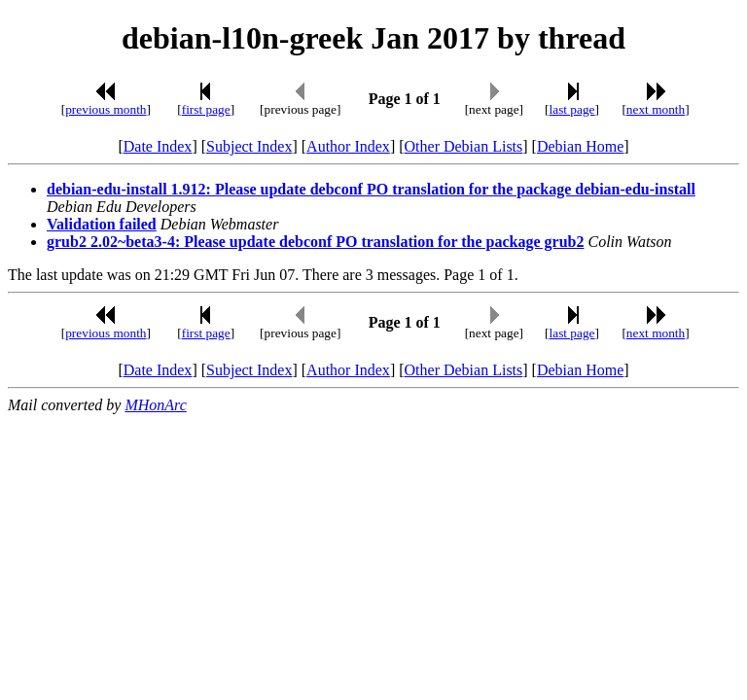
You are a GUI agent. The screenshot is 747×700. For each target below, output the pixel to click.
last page (572, 109)
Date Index (158, 146)
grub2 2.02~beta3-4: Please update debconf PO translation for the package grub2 (315, 242)
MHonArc (155, 405)
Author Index (348, 146)
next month (656, 109)
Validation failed (102, 224)
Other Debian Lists (464, 146)
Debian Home (580, 146)
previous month (106, 109)
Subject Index (249, 146)
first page (206, 109)
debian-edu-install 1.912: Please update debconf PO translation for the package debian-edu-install (371, 189)
